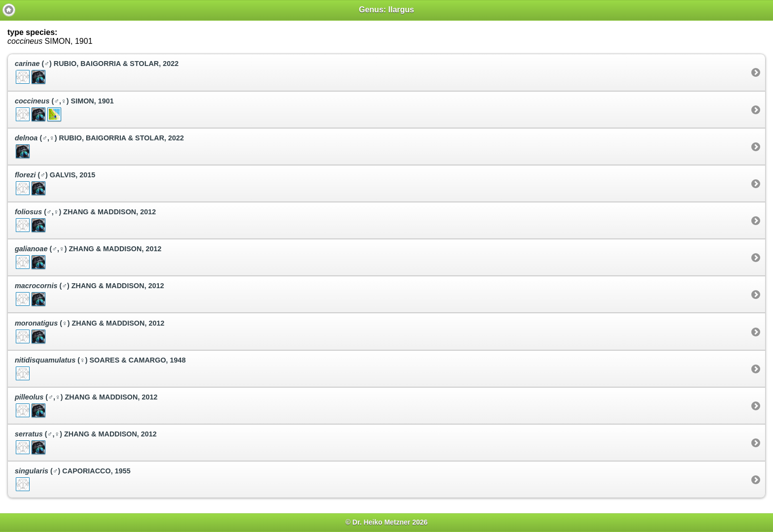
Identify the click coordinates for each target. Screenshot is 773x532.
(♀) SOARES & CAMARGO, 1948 (100, 369)
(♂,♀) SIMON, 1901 (64, 110)
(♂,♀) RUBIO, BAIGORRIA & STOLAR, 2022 (99, 147)
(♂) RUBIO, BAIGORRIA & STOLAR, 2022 (97, 72)
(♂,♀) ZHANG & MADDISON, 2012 (85, 221)
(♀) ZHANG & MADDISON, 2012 (89, 332)
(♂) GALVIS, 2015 (55, 184)
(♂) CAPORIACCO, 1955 (73, 480)
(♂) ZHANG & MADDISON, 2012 (89, 295)
